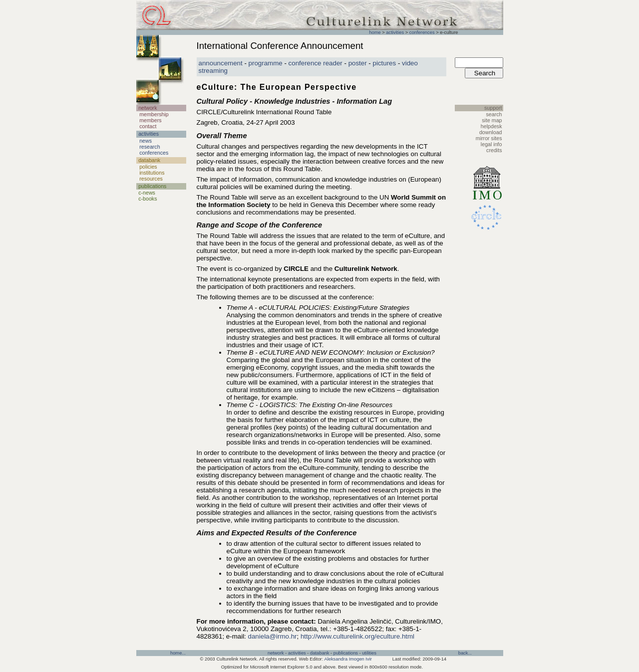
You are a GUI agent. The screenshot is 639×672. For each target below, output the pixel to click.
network (276, 653)
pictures (385, 63)
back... (465, 653)
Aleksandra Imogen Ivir (348, 659)
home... (178, 653)
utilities (369, 653)
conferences (422, 32)
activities (395, 32)
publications (346, 653)
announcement (221, 63)
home (375, 32)
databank (319, 653)
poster (358, 63)
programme (266, 63)
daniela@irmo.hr (273, 636)
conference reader (316, 63)
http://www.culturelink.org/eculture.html (357, 636)
